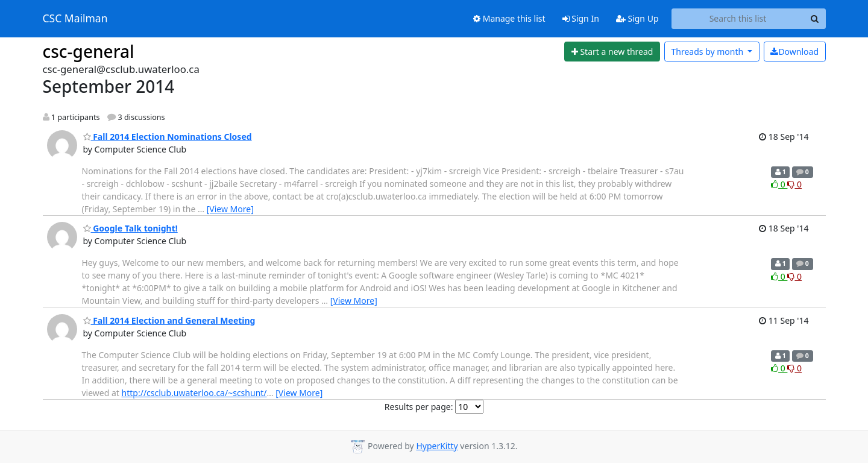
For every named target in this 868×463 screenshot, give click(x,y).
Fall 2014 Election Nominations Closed (168, 137)
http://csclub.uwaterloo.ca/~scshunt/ (194, 393)
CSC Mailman (75, 19)
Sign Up (637, 18)
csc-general (89, 51)
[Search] (815, 19)
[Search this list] (738, 19)
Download (794, 52)
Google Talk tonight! (131, 228)
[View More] (230, 209)
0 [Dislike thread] (794, 184)
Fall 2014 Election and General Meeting (169, 320)
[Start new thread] (612, 52)
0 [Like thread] (779, 184)
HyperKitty (437, 446)
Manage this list (509, 18)
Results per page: (419, 407)
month (708, 52)
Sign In (581, 18)
